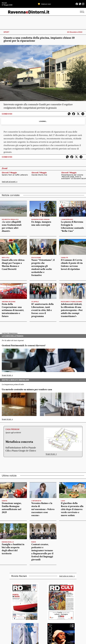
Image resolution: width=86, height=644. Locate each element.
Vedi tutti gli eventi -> (10, 182)
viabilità (64, 258)
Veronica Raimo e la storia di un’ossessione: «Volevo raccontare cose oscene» (43, 509)
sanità (5, 501)
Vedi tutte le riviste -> (67, 576)
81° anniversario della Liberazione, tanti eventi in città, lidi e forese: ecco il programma (42, 310)
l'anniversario (67, 219)
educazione (36, 258)
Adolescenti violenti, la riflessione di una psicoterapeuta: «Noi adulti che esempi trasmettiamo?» (72, 310)
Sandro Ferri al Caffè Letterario (15, 175)
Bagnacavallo (8, 542)
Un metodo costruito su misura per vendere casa (27, 390)
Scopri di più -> (7, 375)
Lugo (63, 501)
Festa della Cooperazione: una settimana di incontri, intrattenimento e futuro (13, 310)
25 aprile (35, 302)
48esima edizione (9, 302)
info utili (6, 258)
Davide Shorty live (39, 175)
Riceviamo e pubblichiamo (71, 302)
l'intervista (36, 501)
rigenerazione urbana (40, 219)
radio (34, 542)
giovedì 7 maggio (9, 173)
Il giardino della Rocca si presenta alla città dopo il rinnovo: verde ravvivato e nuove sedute (72, 509)
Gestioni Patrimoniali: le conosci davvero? (24, 346)
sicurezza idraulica (10, 219)
